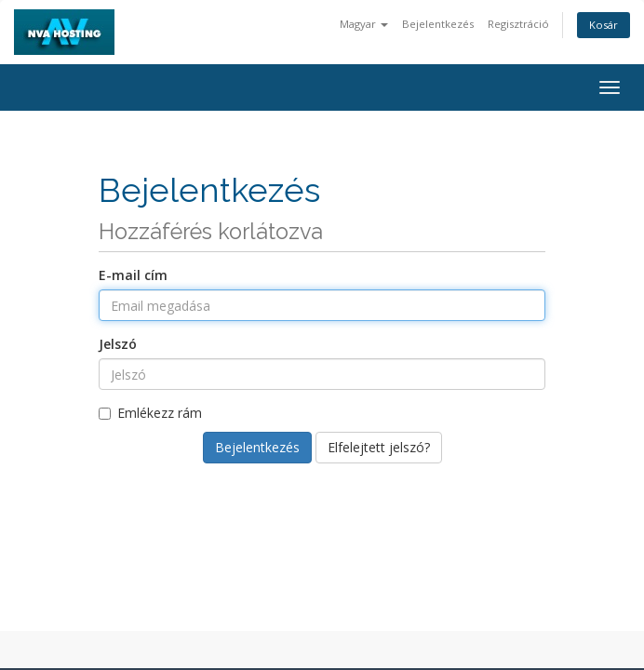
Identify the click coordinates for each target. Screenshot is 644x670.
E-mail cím (133, 275)
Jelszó (118, 344)
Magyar (364, 24)
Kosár (604, 25)
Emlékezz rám (150, 413)
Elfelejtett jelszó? (379, 447)
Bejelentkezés (438, 24)
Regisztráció (518, 24)
